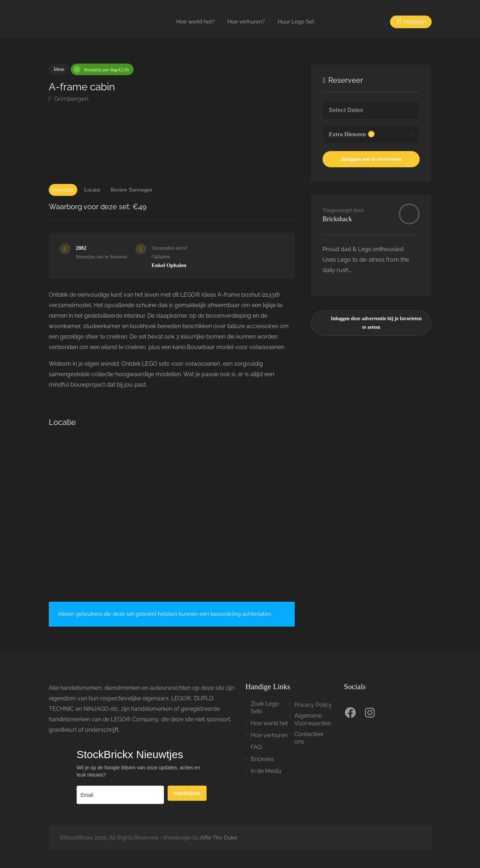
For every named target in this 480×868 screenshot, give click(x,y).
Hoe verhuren (269, 735)
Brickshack (337, 219)
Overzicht (63, 190)
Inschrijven (187, 793)
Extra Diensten (352, 134)
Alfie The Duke (219, 838)
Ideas (59, 69)
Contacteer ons (309, 738)
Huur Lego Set (296, 22)
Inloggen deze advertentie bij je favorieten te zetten (371, 322)
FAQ (256, 747)
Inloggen (411, 22)
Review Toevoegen (132, 190)
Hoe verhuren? (246, 22)
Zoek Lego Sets (265, 708)
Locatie (92, 190)
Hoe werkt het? (195, 22)
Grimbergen (69, 99)
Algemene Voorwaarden (313, 719)
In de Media (266, 771)
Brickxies (262, 759)
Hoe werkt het (269, 723)
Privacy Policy (313, 705)
